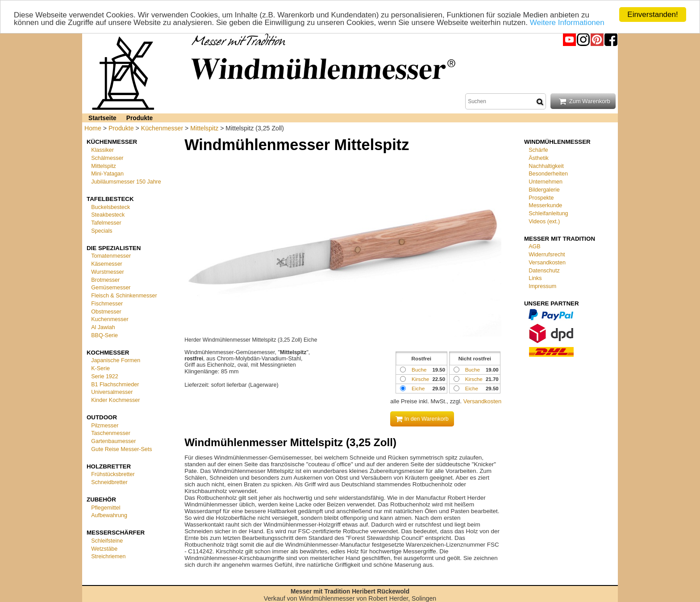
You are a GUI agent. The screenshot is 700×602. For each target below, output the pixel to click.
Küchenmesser (162, 128)
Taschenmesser (111, 433)
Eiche (472, 388)
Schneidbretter (109, 482)
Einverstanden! (652, 15)
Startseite (102, 118)
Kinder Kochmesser (115, 400)
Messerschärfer (116, 533)
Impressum (542, 286)
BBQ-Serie (104, 335)
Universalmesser (112, 392)
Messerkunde (545, 205)
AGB (534, 247)
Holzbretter (109, 466)
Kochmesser (108, 352)
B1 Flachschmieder (115, 384)
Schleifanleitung (548, 213)
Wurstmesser (107, 272)
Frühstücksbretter (113, 474)
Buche (473, 370)
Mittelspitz (204, 128)
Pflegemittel (106, 507)
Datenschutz (544, 270)
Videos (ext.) (544, 222)
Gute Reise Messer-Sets (121, 449)
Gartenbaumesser (113, 441)
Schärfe (538, 150)
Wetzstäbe (104, 548)
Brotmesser (105, 280)
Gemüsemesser (111, 288)
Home (93, 128)
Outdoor (102, 417)
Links (535, 278)
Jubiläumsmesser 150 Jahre (126, 182)
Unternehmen (546, 182)
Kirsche (474, 379)
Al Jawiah (103, 327)
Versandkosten (482, 401)
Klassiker (102, 150)
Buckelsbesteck (110, 207)
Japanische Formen (116, 360)
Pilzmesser (105, 425)
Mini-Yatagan (107, 174)
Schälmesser (107, 158)
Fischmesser (107, 304)
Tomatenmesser (111, 256)
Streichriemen (108, 556)
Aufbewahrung (109, 515)
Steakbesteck (108, 215)
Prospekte (541, 197)
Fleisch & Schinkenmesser (124, 296)
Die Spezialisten (114, 248)
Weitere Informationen (567, 22)
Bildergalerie (544, 190)
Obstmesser (106, 311)
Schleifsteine (107, 541)
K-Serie (100, 368)
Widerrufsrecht (547, 255)
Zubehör (101, 500)
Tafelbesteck (110, 199)
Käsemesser (107, 264)
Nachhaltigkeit (546, 166)
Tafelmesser (106, 223)
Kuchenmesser (110, 319)
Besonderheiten (548, 174)
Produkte (140, 118)
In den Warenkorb (422, 419)
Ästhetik (539, 158)
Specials (102, 231)
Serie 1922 (105, 376)
